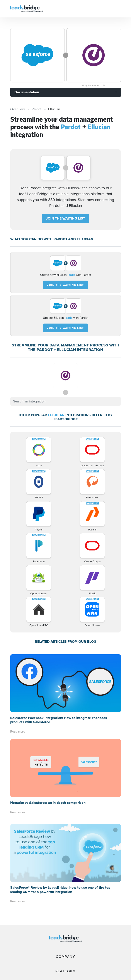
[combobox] (66, 401)
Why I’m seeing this (94, 85)
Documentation (27, 92)
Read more (18, 732)
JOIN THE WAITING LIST (65, 218)
